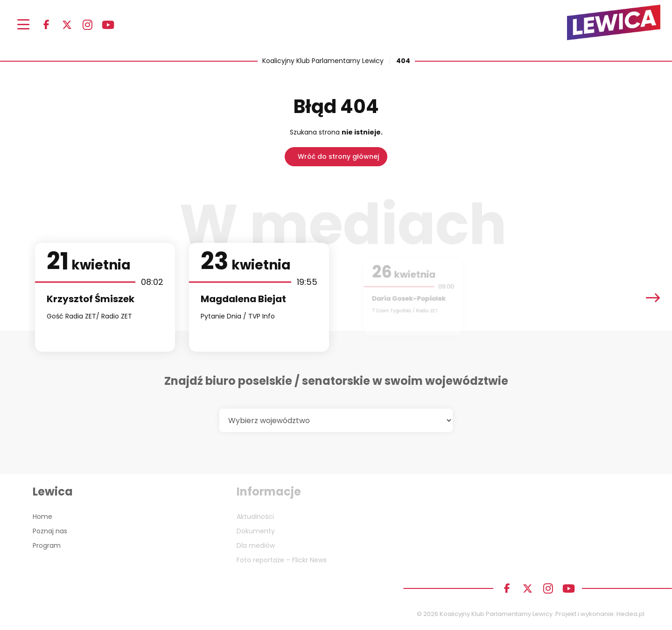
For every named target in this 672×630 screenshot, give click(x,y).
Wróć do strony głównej (338, 156)
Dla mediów (256, 545)
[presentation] (653, 297)
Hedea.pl (630, 614)
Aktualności (255, 517)
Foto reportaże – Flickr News (282, 560)
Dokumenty (256, 531)
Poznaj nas (50, 531)
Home (42, 517)
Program (47, 545)
